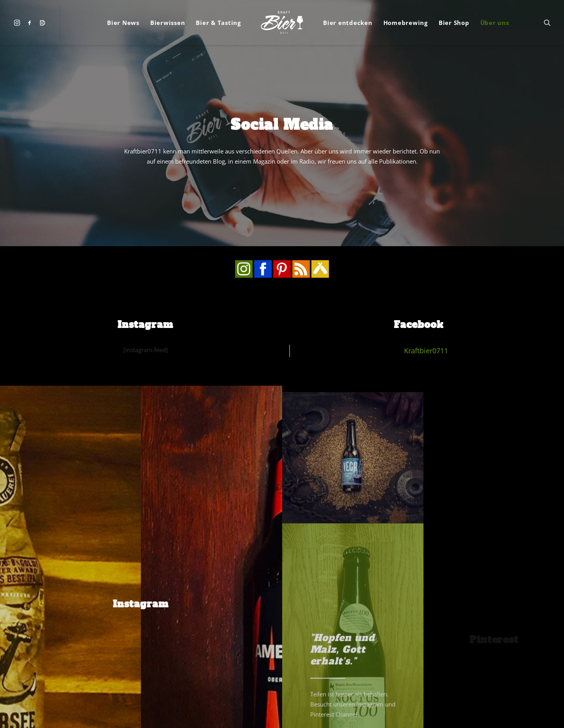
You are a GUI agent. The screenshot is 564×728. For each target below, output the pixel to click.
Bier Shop (454, 23)
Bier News (123, 23)
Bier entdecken (348, 23)
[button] (18, 23)
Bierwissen (168, 23)
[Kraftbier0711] (282, 23)
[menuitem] (18, 23)
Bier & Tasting (218, 23)
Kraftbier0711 (426, 248)
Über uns (495, 23)
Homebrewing (406, 23)
